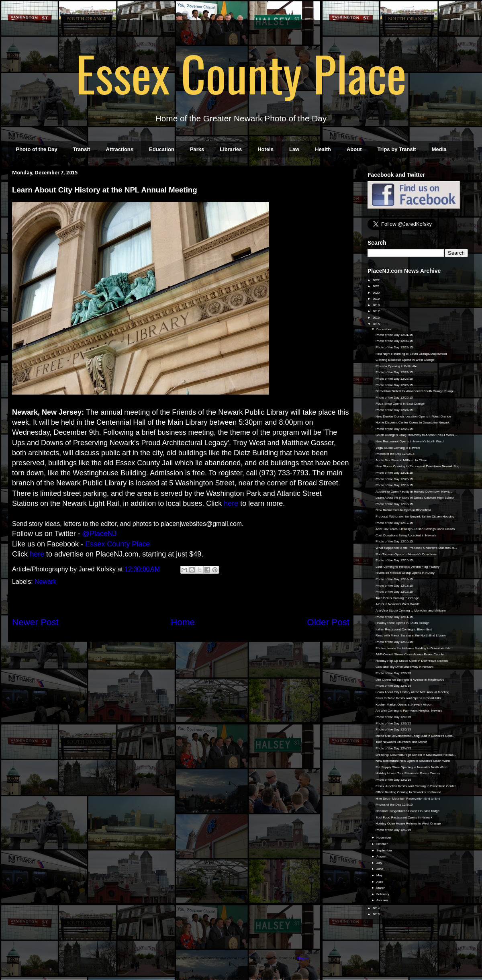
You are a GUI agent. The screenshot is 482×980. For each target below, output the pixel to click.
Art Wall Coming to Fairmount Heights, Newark (409, 711)
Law (294, 149)
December (384, 329)
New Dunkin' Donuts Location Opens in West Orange (413, 416)
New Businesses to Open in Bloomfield (403, 510)
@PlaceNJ (99, 534)
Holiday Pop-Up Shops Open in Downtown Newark (412, 661)
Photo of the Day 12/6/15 (393, 723)
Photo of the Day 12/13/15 (394, 586)
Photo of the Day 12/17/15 (394, 523)
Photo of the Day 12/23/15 (394, 429)
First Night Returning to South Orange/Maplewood (411, 354)
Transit (82, 149)
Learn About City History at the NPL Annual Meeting (412, 692)
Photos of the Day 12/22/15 (395, 454)
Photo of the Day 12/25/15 (394, 398)
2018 (376, 305)
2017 (376, 311)
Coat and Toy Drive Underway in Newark (404, 667)
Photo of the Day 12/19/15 (394, 485)
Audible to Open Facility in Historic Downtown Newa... (414, 492)
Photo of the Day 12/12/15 (394, 592)
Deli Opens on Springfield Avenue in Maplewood (410, 680)
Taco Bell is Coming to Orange (397, 598)
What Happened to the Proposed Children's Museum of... (416, 548)
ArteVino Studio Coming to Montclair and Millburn (411, 611)
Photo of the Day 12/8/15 (393, 686)
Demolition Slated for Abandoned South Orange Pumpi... (416, 391)
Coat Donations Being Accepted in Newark (406, 535)
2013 (376, 914)
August (382, 856)
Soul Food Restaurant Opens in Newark (404, 817)
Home (183, 622)
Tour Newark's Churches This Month (401, 742)
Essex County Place (241, 73)
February (383, 894)
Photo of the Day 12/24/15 (394, 410)
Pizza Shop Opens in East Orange (400, 404)
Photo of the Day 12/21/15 (394, 473)
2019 (376, 299)
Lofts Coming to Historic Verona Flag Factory (407, 567)
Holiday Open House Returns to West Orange (408, 823)
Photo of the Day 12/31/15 (394, 335)
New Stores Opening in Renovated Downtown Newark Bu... (418, 466)
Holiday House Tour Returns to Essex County (408, 773)
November (384, 838)
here (231, 503)
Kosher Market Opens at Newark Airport (404, 705)
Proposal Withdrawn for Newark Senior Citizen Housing (415, 517)
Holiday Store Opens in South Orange (402, 623)
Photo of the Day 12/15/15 (394, 560)
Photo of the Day (37, 149)
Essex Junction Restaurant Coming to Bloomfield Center (416, 786)
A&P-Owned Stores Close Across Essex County (410, 654)
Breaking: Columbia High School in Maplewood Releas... (416, 755)
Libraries (231, 149)
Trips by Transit (397, 149)
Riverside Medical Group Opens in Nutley (405, 573)
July (380, 863)
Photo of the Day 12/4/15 (393, 748)
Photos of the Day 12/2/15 (394, 805)
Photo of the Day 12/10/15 (394, 642)
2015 (376, 324)
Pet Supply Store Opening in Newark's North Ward (412, 767)
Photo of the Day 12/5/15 (393, 729)
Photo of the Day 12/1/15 (393, 830)
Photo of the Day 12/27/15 (394, 379)
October (383, 844)
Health (323, 149)
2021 (376, 286)
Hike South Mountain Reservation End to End (408, 799)
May (380, 875)
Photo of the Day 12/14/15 (394, 579)
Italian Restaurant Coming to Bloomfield (404, 629)
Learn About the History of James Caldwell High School (415, 498)
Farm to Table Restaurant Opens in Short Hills (408, 698)
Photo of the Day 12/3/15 (393, 780)
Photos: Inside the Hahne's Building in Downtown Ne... (414, 648)
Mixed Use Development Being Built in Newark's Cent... (415, 736)
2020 (376, 293)
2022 (376, 280)
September (385, 850)
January (383, 900)
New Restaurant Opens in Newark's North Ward (409, 441)
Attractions (119, 149)
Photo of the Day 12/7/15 (393, 717)
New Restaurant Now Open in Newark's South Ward (413, 761)
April (380, 882)
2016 (376, 318)
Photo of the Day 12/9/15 (393, 673)
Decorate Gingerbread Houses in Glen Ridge (407, 811)
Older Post (328, 622)
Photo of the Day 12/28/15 (394, 372)
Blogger (303, 958)
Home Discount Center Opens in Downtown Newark (413, 422)
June (380, 869)
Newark (45, 582)
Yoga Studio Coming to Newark (398, 448)
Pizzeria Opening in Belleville (396, 366)
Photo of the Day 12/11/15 (394, 617)
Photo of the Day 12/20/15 (394, 479)
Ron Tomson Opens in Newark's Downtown (406, 554)
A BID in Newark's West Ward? (398, 604)
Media (439, 149)
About (354, 149)
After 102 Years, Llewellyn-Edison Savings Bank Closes (415, 529)
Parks (197, 149)
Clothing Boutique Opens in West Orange (405, 360)
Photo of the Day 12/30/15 (394, 341)
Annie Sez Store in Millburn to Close (401, 460)
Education (162, 149)
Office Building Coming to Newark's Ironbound (408, 792)
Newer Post (35, 622)
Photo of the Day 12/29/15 (394, 347)
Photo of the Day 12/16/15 (394, 541)
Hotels (266, 149)
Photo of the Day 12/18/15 (394, 504)
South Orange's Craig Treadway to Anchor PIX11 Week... (416, 435)
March (381, 888)
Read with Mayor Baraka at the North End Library (411, 635)
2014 (376, 908)
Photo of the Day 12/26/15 (394, 385)
